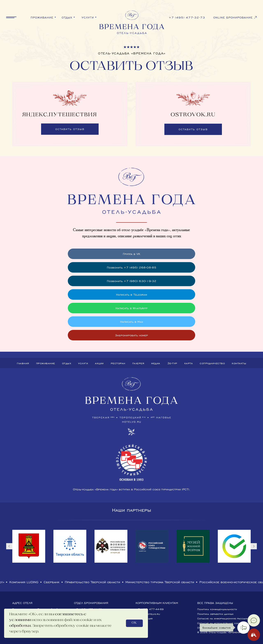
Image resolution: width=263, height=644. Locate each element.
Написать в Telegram (131, 294)
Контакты (239, 363)
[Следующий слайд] (254, 546)
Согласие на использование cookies (221, 623)
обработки (20, 626)
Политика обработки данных (215, 614)
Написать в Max (132, 322)
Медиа (156, 363)
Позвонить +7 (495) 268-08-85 (132, 267)
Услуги (83, 363)
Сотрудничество (212, 363)
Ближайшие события (216, 628)
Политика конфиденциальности (217, 609)
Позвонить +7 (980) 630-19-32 (132, 281)
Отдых (67, 363)
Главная (23, 363)
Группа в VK (131, 254)
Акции (99, 363)
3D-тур (172, 363)
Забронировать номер (131, 335)
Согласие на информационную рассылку (223, 618)
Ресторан (118, 363)
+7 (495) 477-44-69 (150, 609)
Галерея (138, 363)
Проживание (46, 363)
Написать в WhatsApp (131, 308)
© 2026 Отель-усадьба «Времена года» (223, 632)
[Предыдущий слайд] (9, 546)
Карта (189, 363)
